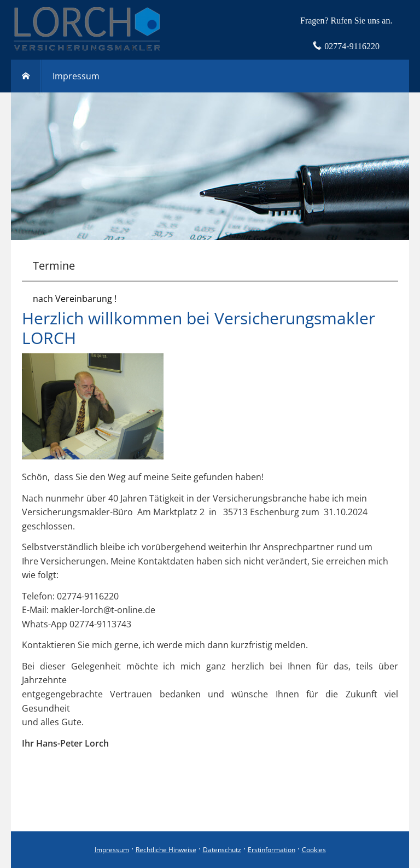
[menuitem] (26, 76)
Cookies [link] (314, 850)
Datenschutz (222, 850)
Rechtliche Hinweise (166, 850)
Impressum (112, 850)
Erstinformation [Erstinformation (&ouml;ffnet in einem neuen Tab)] (272, 850)
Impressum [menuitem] (76, 76)
